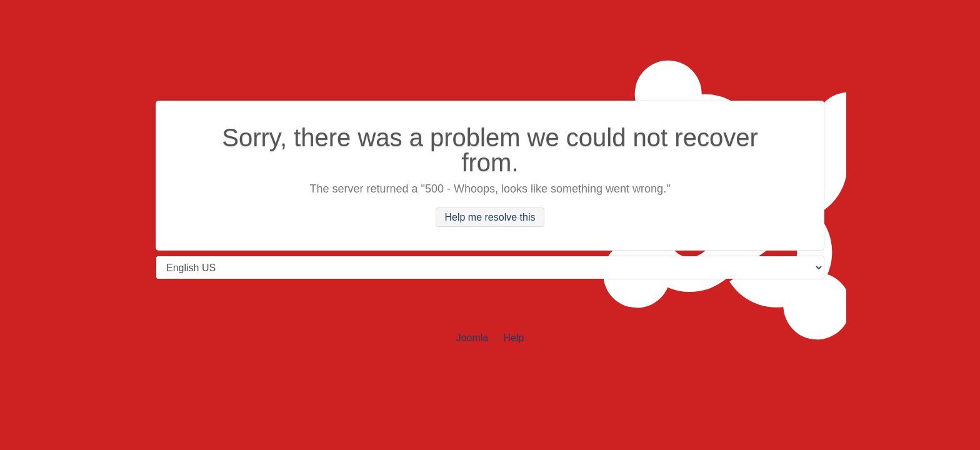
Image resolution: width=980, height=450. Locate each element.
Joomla (472, 338)
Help (513, 338)
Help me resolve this (490, 217)
